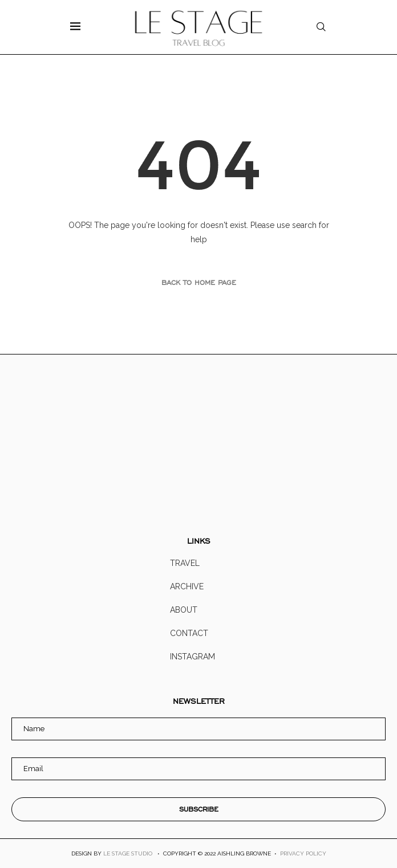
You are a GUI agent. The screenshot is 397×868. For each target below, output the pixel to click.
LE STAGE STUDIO (128, 853)
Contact (189, 633)
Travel (185, 563)
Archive (187, 586)
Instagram (193, 657)
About (184, 610)
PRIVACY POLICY (303, 853)
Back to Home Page (199, 283)
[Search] (321, 27)
